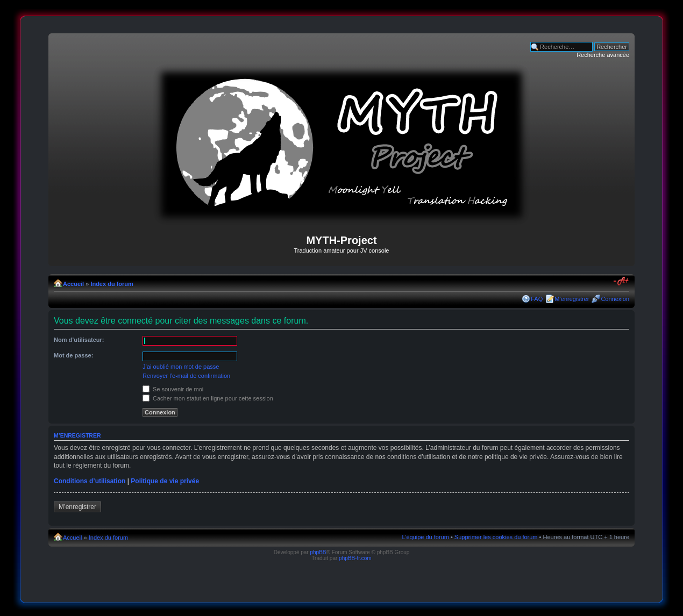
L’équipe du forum (425, 537)
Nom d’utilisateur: (79, 340)
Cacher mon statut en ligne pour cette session (208, 398)
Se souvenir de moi (173, 389)
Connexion (615, 299)
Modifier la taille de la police (621, 282)
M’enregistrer (572, 299)
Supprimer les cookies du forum (496, 537)
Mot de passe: (73, 355)
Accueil (73, 284)
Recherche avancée (603, 55)
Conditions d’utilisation (90, 481)
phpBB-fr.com (355, 558)
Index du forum (112, 284)
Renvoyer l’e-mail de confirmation (186, 376)
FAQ (537, 299)
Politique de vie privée (165, 481)
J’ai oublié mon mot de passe (181, 367)
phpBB (318, 552)
